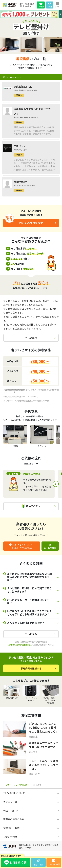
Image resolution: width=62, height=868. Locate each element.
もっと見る (31, 634)
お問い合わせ (10, 837)
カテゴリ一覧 (10, 802)
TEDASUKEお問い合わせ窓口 (19, 645)
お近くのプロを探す (31, 223)
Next (56, 484)
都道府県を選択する (31, 668)
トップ (6, 785)
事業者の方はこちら (14, 819)
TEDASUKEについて (14, 793)
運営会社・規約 (11, 828)
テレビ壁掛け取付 (21, 785)
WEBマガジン (10, 811)
